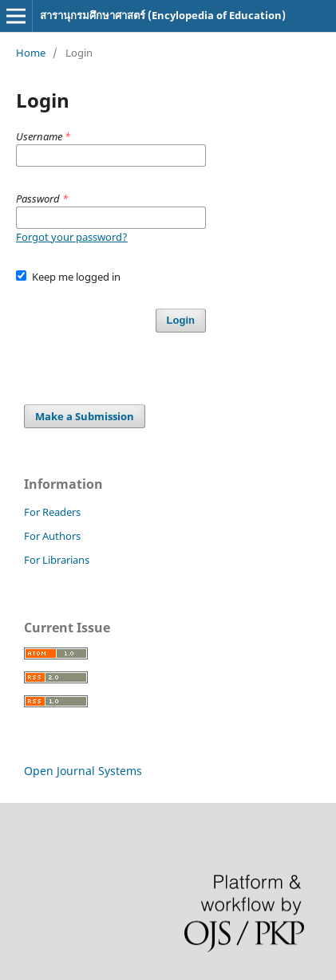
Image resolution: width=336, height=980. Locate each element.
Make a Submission (85, 416)
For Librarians (57, 560)
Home (31, 53)
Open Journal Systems (83, 771)
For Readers (52, 512)
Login (181, 320)
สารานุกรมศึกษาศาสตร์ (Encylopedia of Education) (163, 15)
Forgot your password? (72, 237)
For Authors (52, 536)
